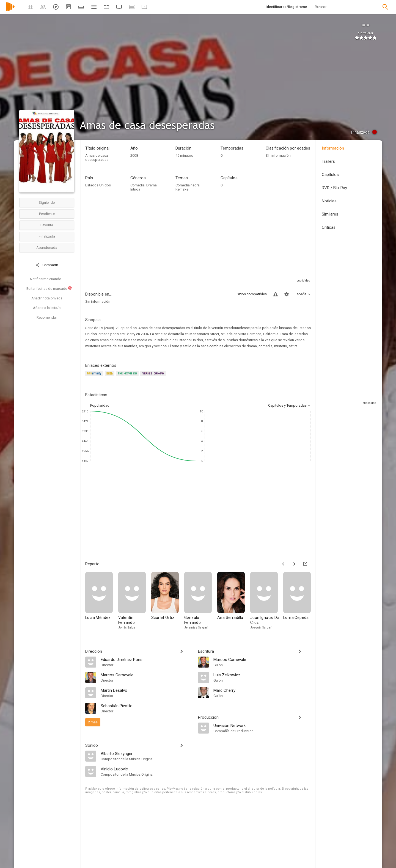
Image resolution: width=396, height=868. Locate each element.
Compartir (47, 265)
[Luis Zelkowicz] (262, 675)
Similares (330, 214)
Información (333, 148)
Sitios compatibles (252, 294)
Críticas (329, 227)
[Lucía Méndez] (102, 601)
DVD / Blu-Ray (334, 188)
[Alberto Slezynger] (147, 753)
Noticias (329, 201)
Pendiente (47, 214)
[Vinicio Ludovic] (147, 769)
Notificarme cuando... (47, 279)
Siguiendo (47, 202)
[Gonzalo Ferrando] (201, 601)
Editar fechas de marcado (49, 288)
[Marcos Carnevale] (147, 675)
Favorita (47, 225)
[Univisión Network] (262, 725)
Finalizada (47, 236)
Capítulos (330, 175)
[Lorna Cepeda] (300, 601)
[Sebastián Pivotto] (147, 706)
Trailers (328, 161)
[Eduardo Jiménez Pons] (147, 659)
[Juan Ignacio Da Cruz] (267, 601)
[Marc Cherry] (262, 690)
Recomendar (47, 317)
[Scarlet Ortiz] (168, 601)
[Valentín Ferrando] (135, 601)
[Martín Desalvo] (147, 690)
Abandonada (47, 248)
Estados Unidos (98, 185)
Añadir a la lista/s (47, 308)
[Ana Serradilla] (234, 601)
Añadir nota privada (47, 298)
